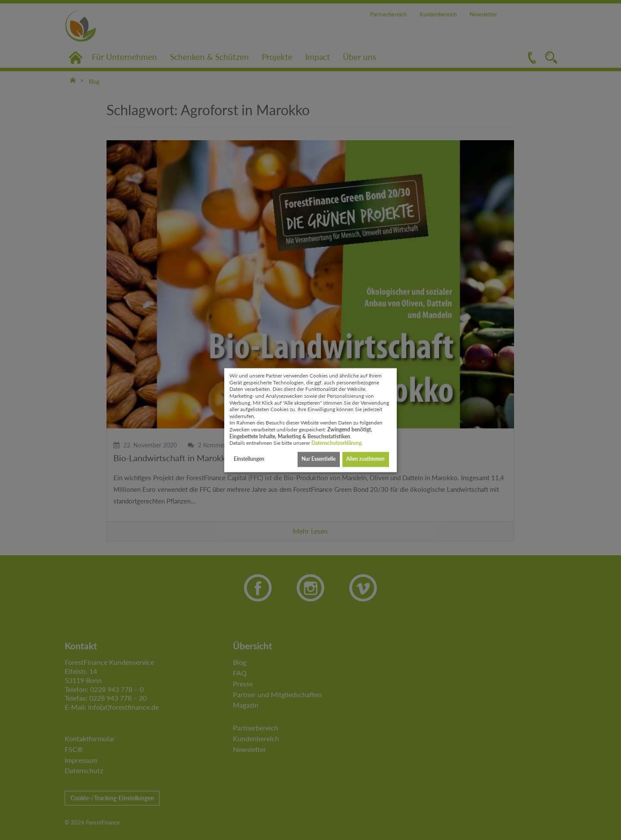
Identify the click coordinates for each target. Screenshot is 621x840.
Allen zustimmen (365, 459)
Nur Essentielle (318, 459)
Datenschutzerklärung (336, 443)
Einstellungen (249, 459)
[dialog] (310, 420)
